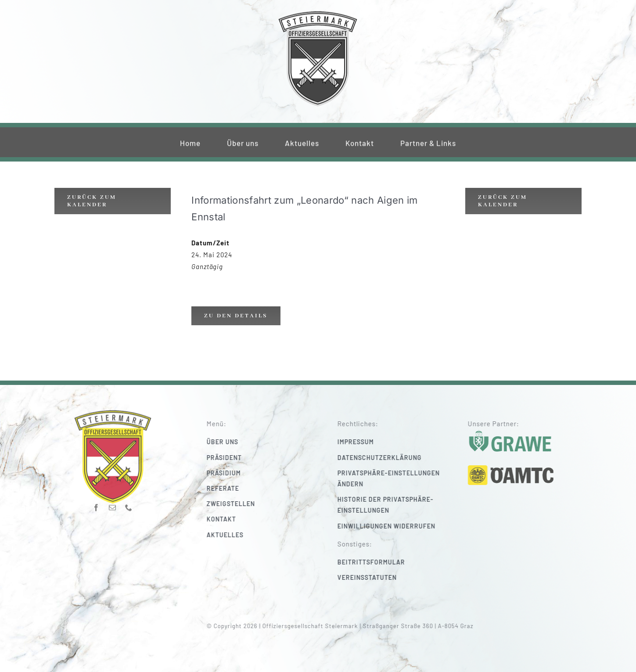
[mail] (113, 505)
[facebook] (96, 505)
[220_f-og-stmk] (318, 12)
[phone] (129, 505)
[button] (397, 478)
